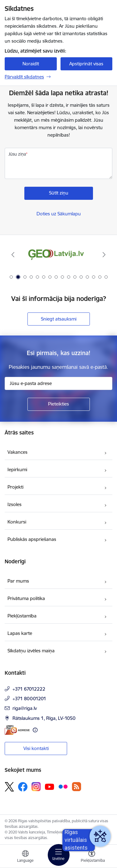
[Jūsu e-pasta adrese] (58, 383)
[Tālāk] (104, 255)
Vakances (17, 452)
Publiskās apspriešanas (32, 539)
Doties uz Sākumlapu (59, 214)
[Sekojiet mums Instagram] (36, 787)
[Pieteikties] (59, 404)
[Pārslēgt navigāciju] (59, 855)
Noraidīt (31, 64)
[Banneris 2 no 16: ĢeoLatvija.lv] (59, 255)
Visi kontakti (36, 748)
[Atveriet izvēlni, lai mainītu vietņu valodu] (25, 857)
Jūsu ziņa (17, 154)
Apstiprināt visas (86, 64)
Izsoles (15, 504)
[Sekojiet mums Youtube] (50, 786)
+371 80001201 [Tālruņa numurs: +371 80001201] (29, 699)
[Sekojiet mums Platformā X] (9, 787)
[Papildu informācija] (35, 730)
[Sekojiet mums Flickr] (63, 786)
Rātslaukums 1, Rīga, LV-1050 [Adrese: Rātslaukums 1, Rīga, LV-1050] (44, 718)
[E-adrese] (17, 730)
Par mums (18, 581)
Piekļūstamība (22, 616)
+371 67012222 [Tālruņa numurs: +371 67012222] (29, 689)
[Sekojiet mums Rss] (76, 787)
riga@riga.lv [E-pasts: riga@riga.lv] (25, 708)
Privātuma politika (26, 598)
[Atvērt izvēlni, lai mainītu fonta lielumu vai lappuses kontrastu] (92, 857)
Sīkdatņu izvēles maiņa (31, 651)
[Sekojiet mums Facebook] (23, 787)
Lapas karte (20, 633)
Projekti (15, 487)
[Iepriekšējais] (13, 255)
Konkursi (17, 522)
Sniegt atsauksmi (59, 319)
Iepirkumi (17, 469)
